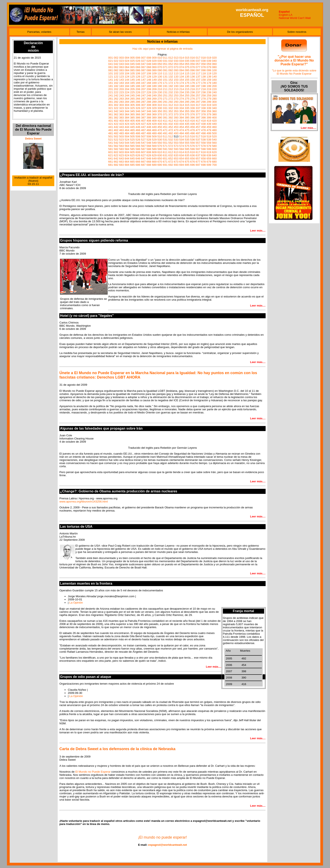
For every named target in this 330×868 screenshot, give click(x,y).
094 (182, 70)
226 (138, 92)
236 (193, 92)
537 (198, 140)
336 (193, 108)
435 (187, 124)
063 (121, 67)
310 (160, 105)
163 (121, 83)
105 (132, 73)
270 (160, 99)
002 (116, 58)
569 (154, 146)
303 (121, 105)
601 (110, 152)
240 (214, 92)
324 (127, 108)
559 (209, 143)
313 (176, 105)
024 (127, 61)
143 (121, 80)
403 (121, 121)
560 (214, 143)
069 (154, 67)
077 (198, 67)
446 (138, 127)
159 (209, 80)
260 (214, 95)
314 (182, 105)
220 (214, 89)
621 (110, 155)
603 (121, 152)
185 (132, 86)
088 (149, 70)
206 (138, 89)
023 (121, 61)
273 (176, 99)
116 (193, 73)
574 (182, 146)
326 (138, 108)
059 (209, 64)
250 (160, 95)
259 (209, 95)
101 (110, 73)
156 (193, 80)
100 (214, 70)
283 (121, 102)
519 (209, 136)
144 (127, 80)
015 (187, 58)
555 (187, 143)
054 (182, 64)
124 (127, 77)
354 (182, 111)
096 (193, 70)
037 (198, 61)
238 (204, 92)
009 (154, 58)
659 (209, 158)
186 (138, 86)
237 (198, 92)
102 (116, 73)
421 (110, 124)
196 (193, 86)
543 (121, 143)
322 (116, 108)
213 (176, 89)
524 (127, 140)
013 (176, 58)
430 (160, 124)
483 (121, 133)
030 (160, 61)
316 (193, 105)
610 (160, 152)
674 (182, 162)
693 (176, 165)
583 (121, 149)
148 (149, 80)
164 (127, 83)
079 (209, 67)
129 (154, 77)
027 (143, 61)
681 (110, 165)
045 (132, 64)
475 (187, 130)
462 (116, 130)
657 (198, 158)
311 (165, 105)
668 (149, 162)
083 (121, 70)
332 (171, 108)
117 (198, 73)
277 (198, 99)
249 (154, 95)
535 (187, 140)
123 (121, 77)
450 (160, 127)
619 (209, 152)
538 (204, 140)
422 (116, 124)
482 (116, 133)
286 (138, 102)
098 (204, 70)
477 (198, 130)
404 (127, 121)
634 (182, 155)
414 (182, 121)
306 (138, 105)
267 (143, 99)
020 (214, 58)
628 (149, 155)
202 (116, 89)
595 (187, 149)
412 (171, 121)
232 (171, 92)
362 (116, 114)
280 (214, 99)
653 (176, 158)
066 (138, 67)
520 (214, 136)
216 (193, 89)
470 (160, 130)
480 (214, 130)
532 (171, 140)
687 (143, 165)
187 (143, 86)
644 (127, 158)
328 (149, 108)
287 (143, 102)
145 (132, 80)
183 (121, 86)
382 (116, 118)
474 (182, 130)
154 (182, 80)
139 (209, 77)
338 (204, 108)
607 (143, 152)
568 (149, 146)
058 (204, 64)
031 (165, 61)
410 (160, 121)
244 (127, 95)
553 (176, 143)
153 (176, 80)
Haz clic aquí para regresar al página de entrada (162, 49)
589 (154, 149)
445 (132, 127)
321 (110, 108)
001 (110, 58)
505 (132, 136)
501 (110, 136)
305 (132, 105)
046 (138, 64)
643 (121, 158)
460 (214, 127)
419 (209, 121)
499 (209, 133)
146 (138, 80)
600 (214, 149)
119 (209, 73)
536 (193, 140)
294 (182, 102)
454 (182, 127)
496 (193, 133)
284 (127, 102)
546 (138, 143)
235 (187, 92)
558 (204, 143)
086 (138, 70)
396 (193, 118)
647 (143, 158)
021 (110, 61)
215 (187, 89)
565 (132, 146)
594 (182, 149)
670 (160, 162)
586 (138, 149)
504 (127, 136)
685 (132, 165)
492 (171, 133)
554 (182, 143)
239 (209, 92)
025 (132, 61)
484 (127, 133)
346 (138, 111)
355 (187, 111)
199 (209, 86)
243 (121, 95)
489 (154, 133)
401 (110, 121)
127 (143, 77)
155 (187, 80)
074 (182, 67)
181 (110, 86)
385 (132, 118)
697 (198, 165)
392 (171, 118)
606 (138, 152)
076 (193, 67)
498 (204, 133)
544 (127, 143)
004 (127, 58)
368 (149, 114)
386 (138, 118)
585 (132, 149)
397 (198, 118)
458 (204, 127)
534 (182, 140)
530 (160, 140)
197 (198, 86)
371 (165, 114)
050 (160, 64)
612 (171, 152)
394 (182, 118)
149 (154, 80)
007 (143, 58)
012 (171, 58)
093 (176, 70)
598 (204, 149)
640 (214, 155)
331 (165, 108)
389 (154, 118)
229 (154, 92)
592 (171, 149)
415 (187, 121)
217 (198, 89)
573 (176, 146)
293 (176, 102)
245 (132, 95)
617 (198, 152)
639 (209, 155)
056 (193, 64)
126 (138, 77)
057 (198, 64)
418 (204, 121)
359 (209, 111)
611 (165, 152)
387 (143, 118)
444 (127, 127)
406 (138, 121)
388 (149, 118)
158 (204, 80)
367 (143, 114)
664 (127, 162)
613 (176, 152)
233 (176, 92)
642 (116, 158)
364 (127, 114)
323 (121, 108)
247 (143, 95)
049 (154, 64)
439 (209, 124)
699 (209, 165)
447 (143, 127)
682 (116, 165)
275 (187, 99)
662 (116, 162)
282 (116, 102)
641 (110, 158)
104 (127, 73)
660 (214, 158)
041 (110, 64)
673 (176, 162)
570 (160, 146)
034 (182, 61)
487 (143, 133)
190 (160, 86)
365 (132, 114)
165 (132, 83)
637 (198, 155)
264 (127, 99)
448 (149, 127)
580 (214, 146)
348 (149, 111)
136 (193, 77)
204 (127, 89)
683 (121, 165)
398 (204, 118)
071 (165, 67)
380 (214, 114)
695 (187, 165)
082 (116, 70)
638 (204, 155)
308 (149, 105)
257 (198, 95)
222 (116, 92)
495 (187, 133)
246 (138, 95)
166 (138, 83)
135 (187, 77)
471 (165, 130)
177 (198, 83)
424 (127, 124)
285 (132, 102)
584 (127, 149)
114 (182, 73)
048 (149, 64)
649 (154, 158)
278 (204, 99)
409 (154, 121)
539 (209, 140)
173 (176, 83)
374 (182, 114)
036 (193, 61)
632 (171, 155)
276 (193, 99)
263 (121, 99)
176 (193, 83)
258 (204, 95)
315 (187, 105)
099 (209, 70)
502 (116, 136)
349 (154, 111)
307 (143, 105)
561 (110, 146)
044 (127, 64)
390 (160, 118)
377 (198, 114)
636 (193, 155)
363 (121, 114)
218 (204, 89)
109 (154, 73)
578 (204, 146)
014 (182, 58)
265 (132, 99)
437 (198, 124)
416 (193, 121)
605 (132, 152)
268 (149, 99)
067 (143, 67)
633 (176, 155)
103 (121, 73)
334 (182, 108)
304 (127, 105)
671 (165, 162)
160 (214, 80)
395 (187, 118)
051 (165, 64)
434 (182, 124)
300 (214, 102)
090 (160, 70)
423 (121, 124)
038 (204, 61)
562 (116, 146)
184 (127, 86)
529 (154, 140)
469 (154, 130)
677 (198, 162)
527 (143, 140)
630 (160, 155)
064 (127, 67)
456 (193, 127)
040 (214, 61)
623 (121, 155)
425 (132, 124)
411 (165, 121)
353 (176, 111)
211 (165, 89)
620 (214, 152)
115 (187, 73)
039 (209, 61)
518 (204, 136)
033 (176, 61)
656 (193, 158)
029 (154, 61)
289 (154, 102)
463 (121, 130)
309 (154, 105)
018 (204, 58)
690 (160, 165)
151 (165, 80)
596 (193, 149)
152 (171, 80)
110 (160, 73)
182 (116, 86)
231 (165, 92)
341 (110, 111)
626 (138, 155)
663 (121, 162)
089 (154, 70)
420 (214, 121)
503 (121, 136)
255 (187, 95)
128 (149, 77)
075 (187, 67)
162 (116, 83)
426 (138, 124)
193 (176, 86)
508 (149, 136)
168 (149, 83)
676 (193, 162)
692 (171, 165)
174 (182, 83)
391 (165, 118)
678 (204, 162)
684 (127, 165)
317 (198, 105)
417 (198, 121)
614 (182, 152)
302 (116, 105)
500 (214, 133)
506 (138, 136)
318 (204, 105)
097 (198, 70)
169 (154, 83)
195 (187, 86)
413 (176, 121)
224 (127, 92)
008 (149, 58)
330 (160, 108)
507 (143, 136)
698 (204, 165)
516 (193, 136)
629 (154, 155)
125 (132, 77)
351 (165, 111)
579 (209, 146)
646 (138, 158)
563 (121, 146)
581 (110, 149)
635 (187, 155)
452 (171, 127)
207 (143, 89)
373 (176, 114)
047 (143, 64)
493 (176, 133)
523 (121, 140)
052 (171, 64)
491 (165, 133)
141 (110, 80)
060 (214, 64)
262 (116, 99)
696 (193, 165)
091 (165, 70)
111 (165, 73)
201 (110, 89)
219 (209, 89)
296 (193, 102)
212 (171, 89)
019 (209, 58)
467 (143, 130)
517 (198, 136)
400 (214, 118)
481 (110, 133)
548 (149, 143)
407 (143, 121)
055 (187, 64)
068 (149, 67)
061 (110, 67)
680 (214, 162)
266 (138, 99)
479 (209, 130)
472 (171, 130)
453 (176, 127)
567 (143, 146)
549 (154, 143)
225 (132, 92)
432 (171, 124)
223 (121, 92)
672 (171, 162)
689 (154, 165)
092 (171, 70)
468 (149, 130)
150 (160, 80)
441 (110, 127)
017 (198, 58)
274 (182, 99)
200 (214, 86)
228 (149, 92)
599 (209, 149)
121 (110, 77)
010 (160, 58)
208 (149, 89)
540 (214, 140)
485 (132, 133)
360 (214, 111)
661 (110, 162)
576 (193, 146)
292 (171, 102)
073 (176, 67)
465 (132, 130)
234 (182, 92)
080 (214, 67)
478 (204, 130)
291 (165, 102)
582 (116, 149)
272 (171, 99)
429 (154, 124)
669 (154, 162)
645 (132, 158)
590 (160, 149)
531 (165, 140)
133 (176, 77)
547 (143, 143)
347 (143, 111)
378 (204, 114)
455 (187, 127)
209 (154, 89)
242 (116, 95)
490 (160, 133)
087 (143, 70)
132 (171, 77)
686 (138, 165)
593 (176, 149)
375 (187, 114)
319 (209, 105)
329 (154, 108)
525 (132, 140)
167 (143, 83)
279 (209, 99)
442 (116, 127)
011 (165, 58)
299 (209, 102)
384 (127, 118)
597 (198, 149)
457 (198, 127)
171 (165, 83)
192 (171, 86)
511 (165, 136)
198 (204, 86)
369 (154, 114)
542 (116, 143)
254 (182, 95)
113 (176, 73)
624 (127, 155)
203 (121, 89)
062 (116, 67)
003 (121, 58)
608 (149, 152)
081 (110, 70)
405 (132, 121)
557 (198, 143)
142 (116, 80)
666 (138, 162)
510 (160, 136)
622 (116, 155)
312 (171, 105)
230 (160, 92)
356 (193, 111)
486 (138, 133)
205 (132, 89)
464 (127, 130)
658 (204, 158)
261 (110, 99)
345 (132, 111)
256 (193, 95)
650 (160, 158)
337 (198, 108)
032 (171, 61)
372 (171, 114)
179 (209, 83)
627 (143, 155)
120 (214, 73)
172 (171, 83)
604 (127, 152)
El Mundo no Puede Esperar (93, 772)
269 (154, 99)
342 (116, 111)
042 (116, 64)
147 (143, 80)
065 (132, 67)
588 (149, 149)
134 (182, 77)
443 (121, 127)
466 (138, 130)
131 (165, 77)
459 (209, 127)
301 (110, 105)
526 (138, 140)
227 (143, 92)
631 (165, 155)
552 (171, 143)
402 (116, 121)
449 (154, 127)
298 (204, 102)
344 (127, 111)
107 (143, 73)
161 (110, 83)
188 (149, 86)
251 (165, 95)
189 (154, 86)
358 (204, 111)
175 (187, 83)
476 (193, 130)
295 (187, 102)
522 (116, 140)
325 (132, 108)
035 (187, 61)
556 (193, 143)
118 (204, 73)
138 (204, 77)
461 (110, 130)
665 (132, 162)
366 (138, 114)
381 (110, 118)
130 (160, 77)
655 (187, 158)
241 (110, 95)
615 (187, 152)
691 (165, 165)
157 (198, 80)
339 (209, 108)
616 (193, 152)
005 (132, 58)
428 (149, 124)
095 (187, 70)
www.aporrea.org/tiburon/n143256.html (84, 502)
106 (138, 73)
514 (182, 136)
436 (193, 124)
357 (198, 111)
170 (160, 83)
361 (110, 114)
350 (160, 111)
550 (160, 143)
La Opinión (76, 603)
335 (187, 108)
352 (171, 111)
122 (116, 77)
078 (204, 67)
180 (214, 83)
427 (143, 124)
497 (198, 133)
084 (127, 70)
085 (132, 70)
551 (165, 143)
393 (176, 118)
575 (187, 146)
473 (176, 130)
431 (165, 124)
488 (149, 133)
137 (198, 77)
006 (138, 58)
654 (182, 158)
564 (127, 146)
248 (149, 95)
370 (160, 114)
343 (121, 111)
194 (182, 86)
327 (143, 108)
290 (160, 102)
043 (121, 64)
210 (160, 89)
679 (209, 162)
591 (165, 149)
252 (171, 95)
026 (138, 61)
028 (149, 61)
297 (198, 102)
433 (176, 124)
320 (214, 105)
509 (154, 136)
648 (149, 158)
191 (165, 86)
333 (176, 108)
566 (138, 146)
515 (187, 136)
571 (165, 146)
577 (198, 146)
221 (110, 92)
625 (132, 155)
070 (160, 67)
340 (214, 108)
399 (209, 118)
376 (193, 114)
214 (182, 89)
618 (204, 152)
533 (176, 140)
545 (132, 143)
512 (171, 136)
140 (214, 77)
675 (187, 162)
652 (171, 158)
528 (149, 140)
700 (214, 165)
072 (171, 67)
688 (149, 165)
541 (110, 143)
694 (182, 165)
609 (154, 152)
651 (165, 158)
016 (193, 58)
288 (149, 102)
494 (182, 133)
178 (204, 83)
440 (214, 124)
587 (143, 149)
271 (165, 99)
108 (149, 73)
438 (204, 124)
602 (116, 152)
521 (110, 140)
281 (110, 102)
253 (176, 95)
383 (121, 118)
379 (209, 114)
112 (171, 73)
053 (176, 64)
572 (171, 146)
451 (165, 127)
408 (149, 121)
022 (116, 61)
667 (143, 162)
